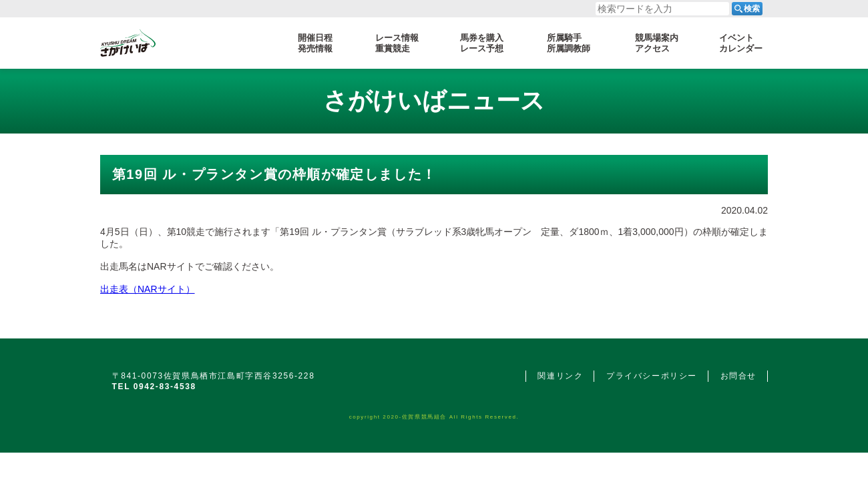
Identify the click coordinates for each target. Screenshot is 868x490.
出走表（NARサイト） (148, 289)
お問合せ (738, 376)
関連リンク (560, 376)
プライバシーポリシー (652, 376)
